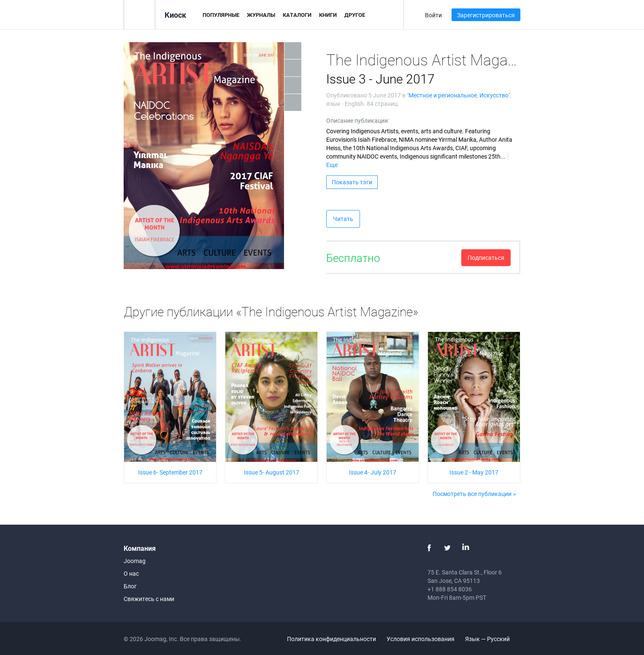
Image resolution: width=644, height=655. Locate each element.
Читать (343, 219)
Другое (355, 15)
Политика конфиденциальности (331, 639)
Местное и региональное (443, 95)
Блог (130, 586)
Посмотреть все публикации (472, 494)
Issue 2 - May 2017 (474, 472)
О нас (131, 573)
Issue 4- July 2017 (373, 472)
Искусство (494, 95)
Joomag (135, 561)
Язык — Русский (492, 639)
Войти (433, 15)
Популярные (221, 15)
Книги (328, 15)
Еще (332, 165)
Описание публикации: (358, 120)
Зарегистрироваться (486, 15)
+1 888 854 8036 (450, 589)
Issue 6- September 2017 (170, 472)
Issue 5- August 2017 (272, 472)
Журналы (261, 15)
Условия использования (421, 639)
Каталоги (297, 15)
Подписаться (486, 257)
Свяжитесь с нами (149, 599)
